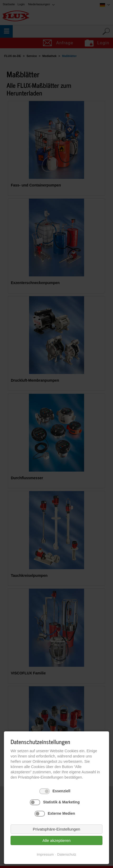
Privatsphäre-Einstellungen (56, 829)
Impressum (45, 854)
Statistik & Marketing (61, 802)
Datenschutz (67, 854)
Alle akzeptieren (57, 840)
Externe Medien (61, 813)
